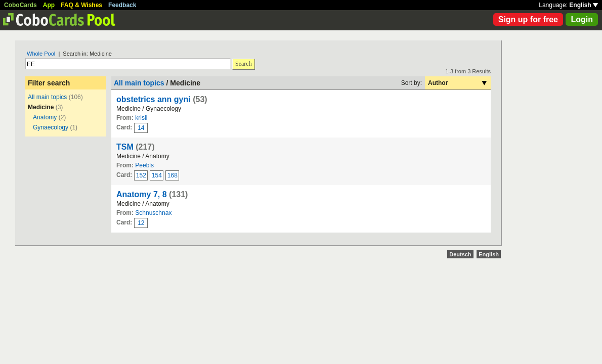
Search (244, 64)
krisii (141, 118)
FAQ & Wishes (81, 5)
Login (582, 19)
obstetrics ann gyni (154, 99)
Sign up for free (528, 19)
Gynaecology (51, 127)
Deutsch (460, 254)
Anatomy (45, 117)
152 (141, 175)
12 (141, 223)
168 (173, 175)
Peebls (144, 165)
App (49, 5)
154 (157, 175)
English (584, 5)
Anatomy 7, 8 (142, 194)
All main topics (47, 97)
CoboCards (20, 5)
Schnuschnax (153, 213)
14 (141, 128)
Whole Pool (41, 54)
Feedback (122, 5)
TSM (125, 147)
